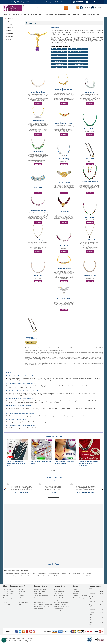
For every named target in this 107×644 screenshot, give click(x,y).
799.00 (101, 605)
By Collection (9, 37)
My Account (99, 8)
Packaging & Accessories (80, 596)
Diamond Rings (8, 589)
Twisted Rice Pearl (78, 58)
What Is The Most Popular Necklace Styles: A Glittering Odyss (16, 463)
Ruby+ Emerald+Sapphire (59, 49)
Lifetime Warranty (46, 2)
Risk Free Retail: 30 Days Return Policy (14, 2)
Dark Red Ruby (92, 598)
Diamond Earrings (8, 594)
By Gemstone (9, 28)
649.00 (101, 594)
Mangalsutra (78, 61)
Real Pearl (92, 594)
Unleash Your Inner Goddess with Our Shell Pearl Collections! (89, 463)
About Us (21, 589)
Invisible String (64, 159)
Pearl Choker (38, 187)
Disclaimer (76, 591)
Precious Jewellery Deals (78, 49)
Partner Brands (58, 589)
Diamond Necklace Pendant (78, 55)
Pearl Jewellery (8, 598)
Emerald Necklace (78, 67)
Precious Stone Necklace (59, 52)
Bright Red (92, 602)
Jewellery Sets (7, 600)
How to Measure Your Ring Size (43, 604)
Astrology (6, 602)
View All (53, 471)
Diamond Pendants (9, 591)
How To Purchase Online (41, 600)
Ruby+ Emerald (59, 67)
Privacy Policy (77, 589)
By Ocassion (9, 34)
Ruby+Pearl (64, 246)
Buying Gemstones (39, 591)
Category (21, 596)
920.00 (101, 623)
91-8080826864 (80, 2)
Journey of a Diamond (60, 604)
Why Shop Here (23, 602)
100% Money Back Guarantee (33, 2)
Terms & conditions (9, 639)
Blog (20, 604)
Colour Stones (59, 64)
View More (38, 103)
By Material (9, 25)
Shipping (76, 594)
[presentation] (102, 453)
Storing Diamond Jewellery (61, 602)
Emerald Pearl (38, 152)
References (22, 598)
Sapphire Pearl (59, 61)
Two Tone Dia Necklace (64, 298)
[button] (53, 481)
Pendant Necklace (78, 64)
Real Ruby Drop (92, 614)
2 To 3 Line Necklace (59, 58)
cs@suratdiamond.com (95, 2)
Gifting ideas (7, 604)
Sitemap (31, 639)
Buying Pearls (38, 594)
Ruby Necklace (59, 55)
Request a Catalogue (79, 598)
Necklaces (6, 596)
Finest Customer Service (58, 2)
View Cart (87, 8)
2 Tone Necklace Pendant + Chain (78, 52)
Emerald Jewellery (59, 596)
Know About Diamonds (40, 589)
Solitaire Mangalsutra (64, 269)
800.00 (101, 610)
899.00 (101, 613)
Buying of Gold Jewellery (61, 598)
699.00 (101, 602)
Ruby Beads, (91, 606)
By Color (8, 31)
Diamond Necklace (38, 121)
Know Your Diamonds (60, 611)
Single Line (38, 276)
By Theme (8, 40)
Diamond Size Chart (40, 602)
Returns (21, 600)
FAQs (20, 594)
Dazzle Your (91, 623)
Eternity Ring (57, 600)
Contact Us (22, 591)
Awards (75, 600)
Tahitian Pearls (58, 594)
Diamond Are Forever (60, 591)
